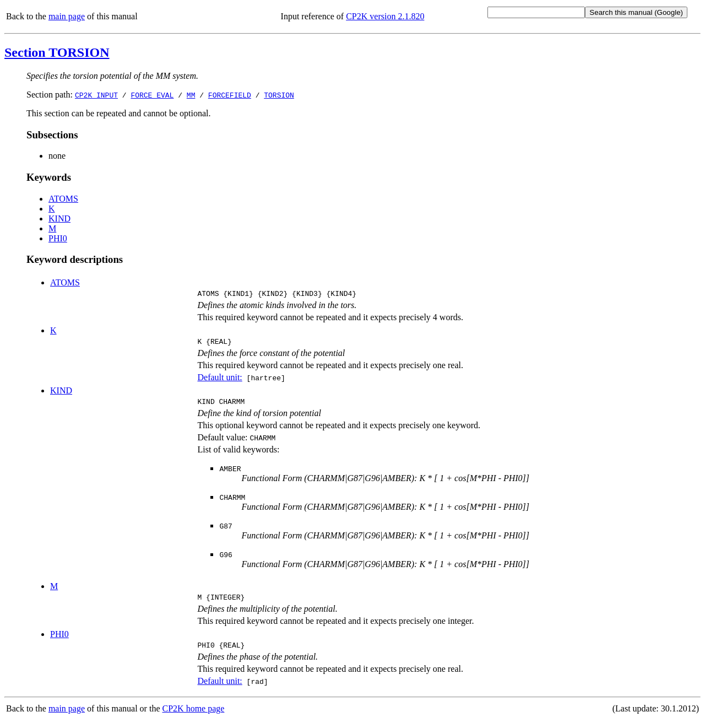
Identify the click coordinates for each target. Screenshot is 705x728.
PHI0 (58, 238)
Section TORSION (57, 52)
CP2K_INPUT (96, 95)
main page (67, 16)
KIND (59, 219)
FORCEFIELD (230, 95)
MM (191, 95)
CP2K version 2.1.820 (385, 16)
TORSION (279, 95)
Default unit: (219, 381)
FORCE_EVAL (152, 95)
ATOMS (63, 199)
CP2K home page (194, 717)
